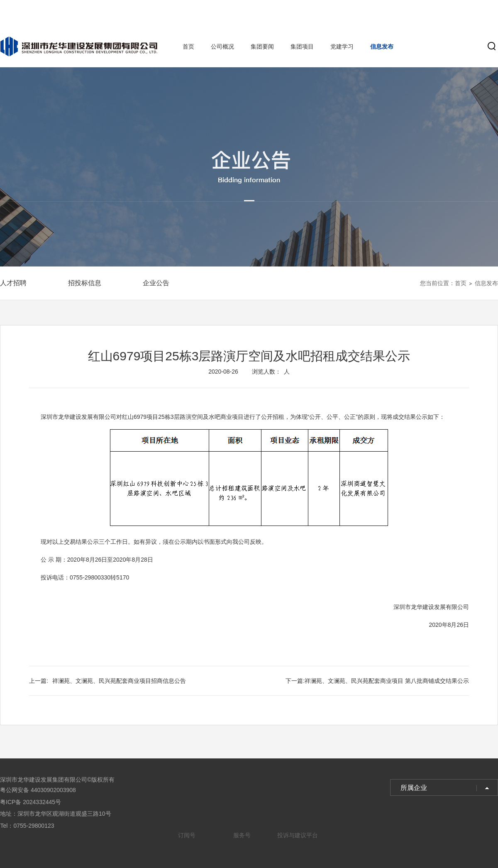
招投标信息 (85, 283)
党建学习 (342, 46)
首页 (188, 46)
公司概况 (222, 46)
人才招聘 (13, 283)
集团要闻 (262, 46)
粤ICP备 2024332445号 (31, 802)
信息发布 (382, 46)
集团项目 (302, 46)
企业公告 (156, 283)
